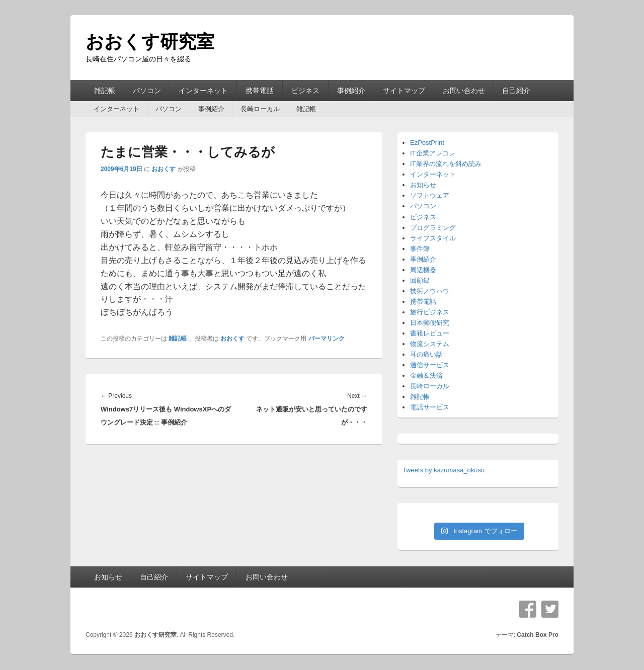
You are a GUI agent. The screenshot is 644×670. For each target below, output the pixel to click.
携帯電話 (260, 91)
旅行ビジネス (430, 312)
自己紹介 (516, 91)
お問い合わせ (464, 91)
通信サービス (430, 365)
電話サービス (430, 407)
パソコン (147, 91)
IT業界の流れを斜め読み (446, 164)
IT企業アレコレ (433, 153)
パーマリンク (327, 339)
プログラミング (433, 228)
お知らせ (423, 185)
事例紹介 (351, 91)
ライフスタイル (433, 238)
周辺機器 (423, 270)
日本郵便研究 (430, 323)
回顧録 (420, 280)
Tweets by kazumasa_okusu (444, 470)
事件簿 (420, 249)
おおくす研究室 (150, 41)
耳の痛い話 (426, 354)
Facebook (528, 609)
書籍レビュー (430, 333)
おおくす (164, 169)
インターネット (203, 91)
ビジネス (305, 91)
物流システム (430, 344)
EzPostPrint (427, 143)
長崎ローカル (260, 109)
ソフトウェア (430, 195)
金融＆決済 (426, 375)
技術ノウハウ (430, 291)
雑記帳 (105, 91)
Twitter (550, 609)
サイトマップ (404, 91)
